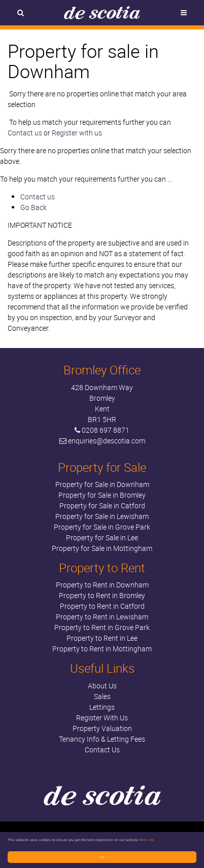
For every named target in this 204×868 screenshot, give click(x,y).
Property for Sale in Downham (102, 484)
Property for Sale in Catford (102, 506)
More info (147, 840)
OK (102, 857)
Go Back (33, 207)
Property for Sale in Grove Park (102, 527)
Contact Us (102, 750)
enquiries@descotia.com (107, 441)
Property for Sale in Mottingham (102, 548)
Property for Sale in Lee (102, 537)
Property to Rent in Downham (102, 585)
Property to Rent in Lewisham (102, 617)
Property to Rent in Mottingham (102, 649)
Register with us (77, 133)
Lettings (102, 707)
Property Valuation (102, 728)
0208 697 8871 (106, 430)
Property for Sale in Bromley (102, 495)
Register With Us (102, 718)
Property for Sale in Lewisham (102, 516)
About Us (102, 686)
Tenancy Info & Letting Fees (102, 739)
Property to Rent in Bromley (102, 595)
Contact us (25, 133)
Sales (102, 696)
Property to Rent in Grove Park (102, 627)
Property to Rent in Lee (102, 638)
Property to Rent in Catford (102, 606)
